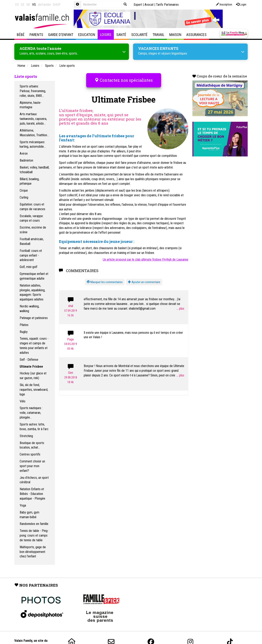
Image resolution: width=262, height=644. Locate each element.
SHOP (57, 5)
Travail (158, 35)
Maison (175, 35)
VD (17, 5)
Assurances (196, 35)
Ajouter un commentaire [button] (144, 276)
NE (28, 5)
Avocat (149, 5)
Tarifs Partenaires (167, 5)
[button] (105, 276)
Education (87, 35)
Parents (36, 35)
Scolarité (139, 35)
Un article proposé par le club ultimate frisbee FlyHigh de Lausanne (146, 254)
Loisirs (106, 35)
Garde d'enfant (61, 35)
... (180, 302)
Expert (138, 5)
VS (34, 5)
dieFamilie (44, 5)
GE (23, 5)
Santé (121, 35)
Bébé (21, 35)
